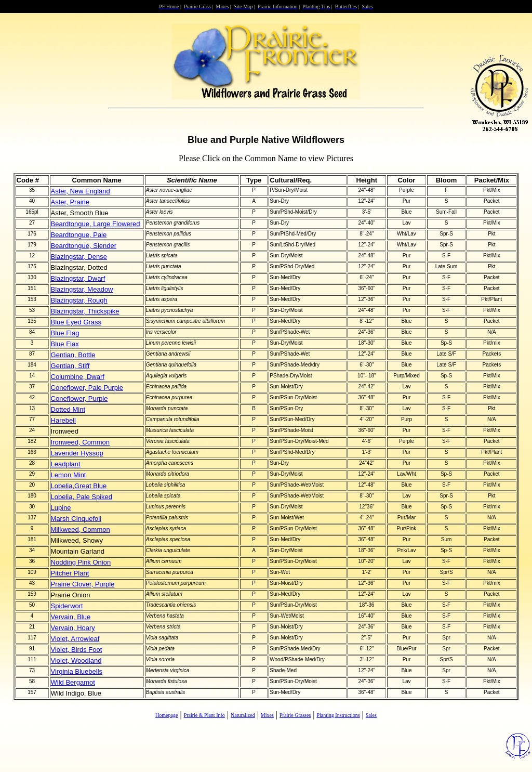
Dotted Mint (68, 409)
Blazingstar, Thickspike (85, 311)
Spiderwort (67, 606)
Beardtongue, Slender (84, 246)
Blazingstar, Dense (79, 257)
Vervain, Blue (71, 617)
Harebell (63, 420)
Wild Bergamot (73, 682)
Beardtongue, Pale (79, 235)
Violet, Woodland (76, 660)
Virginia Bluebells (77, 671)
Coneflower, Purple (79, 398)
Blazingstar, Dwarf (78, 278)
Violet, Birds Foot (77, 650)
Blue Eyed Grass (76, 322)
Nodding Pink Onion (81, 562)
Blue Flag (65, 333)
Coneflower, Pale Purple (87, 388)
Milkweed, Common (81, 529)
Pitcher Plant (70, 573)
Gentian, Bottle (73, 355)
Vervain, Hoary (73, 628)
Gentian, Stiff (70, 366)
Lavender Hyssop (77, 453)
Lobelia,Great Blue (79, 486)
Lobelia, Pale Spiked (82, 497)
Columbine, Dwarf (78, 377)
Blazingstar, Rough (79, 300)
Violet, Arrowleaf (75, 639)
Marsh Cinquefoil (76, 519)
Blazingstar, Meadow (82, 289)
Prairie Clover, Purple (83, 584)
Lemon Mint (69, 475)
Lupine (61, 508)
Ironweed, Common (80, 442)
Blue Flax (65, 344)
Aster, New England (81, 191)
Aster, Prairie (70, 202)
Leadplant (66, 464)
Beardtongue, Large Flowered (96, 224)
